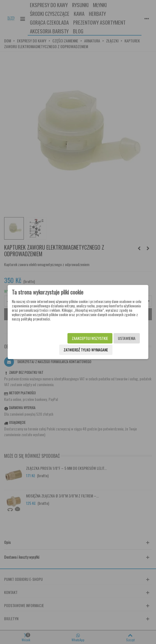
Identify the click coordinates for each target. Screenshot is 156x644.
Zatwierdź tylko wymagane (86, 350)
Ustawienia (127, 338)
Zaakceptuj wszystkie (90, 338)
